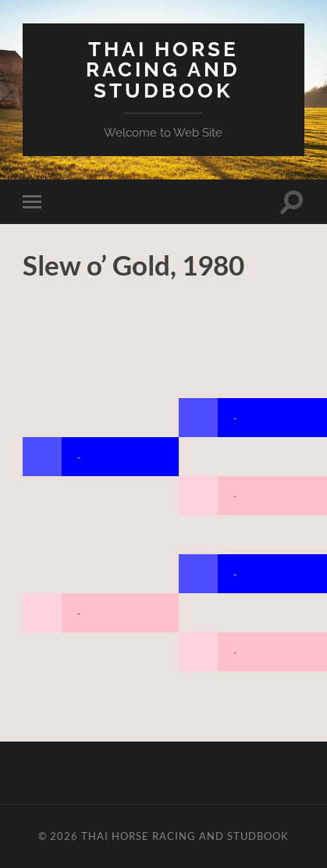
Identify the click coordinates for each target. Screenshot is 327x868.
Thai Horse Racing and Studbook (163, 69)
